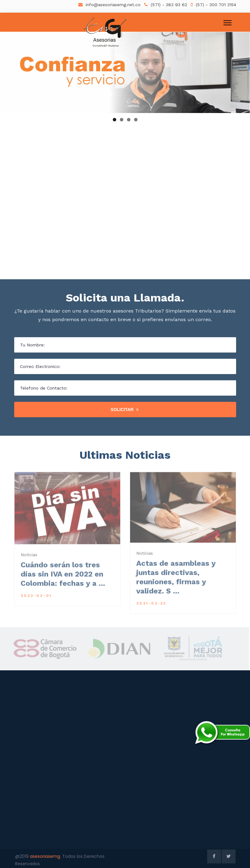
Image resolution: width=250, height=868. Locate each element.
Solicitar (125, 410)
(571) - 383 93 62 (169, 5)
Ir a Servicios (211, 142)
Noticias (29, 558)
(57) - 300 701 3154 (216, 5)
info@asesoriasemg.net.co (113, 5)
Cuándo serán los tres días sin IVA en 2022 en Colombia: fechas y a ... (63, 578)
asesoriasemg (45, 856)
